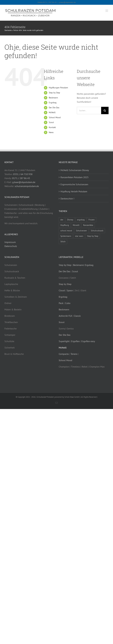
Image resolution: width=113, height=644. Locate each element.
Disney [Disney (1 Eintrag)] (70, 220)
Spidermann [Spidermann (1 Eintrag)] (66, 236)
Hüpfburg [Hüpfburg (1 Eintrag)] (65, 225)
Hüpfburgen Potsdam (58, 88)
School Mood (55, 117)
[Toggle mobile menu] (107, 11)
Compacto (64, 354)
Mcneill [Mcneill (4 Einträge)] (76, 225)
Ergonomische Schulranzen (74, 184)
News (51, 132)
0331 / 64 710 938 (23, 174)
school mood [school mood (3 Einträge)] (66, 230)
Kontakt (52, 127)
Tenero (74, 354)
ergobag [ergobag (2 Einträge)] (81, 220)
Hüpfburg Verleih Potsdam (74, 191)
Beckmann (53, 98)
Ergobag (53, 103)
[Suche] (105, 110)
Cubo (68, 303)
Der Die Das (54, 108)
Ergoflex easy (88, 341)
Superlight (64, 341)
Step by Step (54, 93)
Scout (51, 122)
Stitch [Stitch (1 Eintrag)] (63, 241)
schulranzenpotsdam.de (27, 186)
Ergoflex (75, 341)
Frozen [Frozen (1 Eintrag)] (92, 220)
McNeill (52, 112)
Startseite (8, 30)
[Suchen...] (89, 110)
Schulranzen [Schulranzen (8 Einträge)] (81, 230)
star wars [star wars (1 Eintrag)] (79, 236)
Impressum (10, 242)
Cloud (62, 290)
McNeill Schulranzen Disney (75, 170)
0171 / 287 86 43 (21, 178)
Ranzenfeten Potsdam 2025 (75, 177)
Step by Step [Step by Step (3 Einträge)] (93, 236)
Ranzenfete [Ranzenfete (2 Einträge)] (88, 225)
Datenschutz (11, 246)
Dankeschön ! (67, 199)
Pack (61, 303)
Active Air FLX (65, 316)
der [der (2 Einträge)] (62, 220)
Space (70, 290)
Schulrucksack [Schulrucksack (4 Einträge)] (97, 230)
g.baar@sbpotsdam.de (67, 2)
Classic (77, 316)
